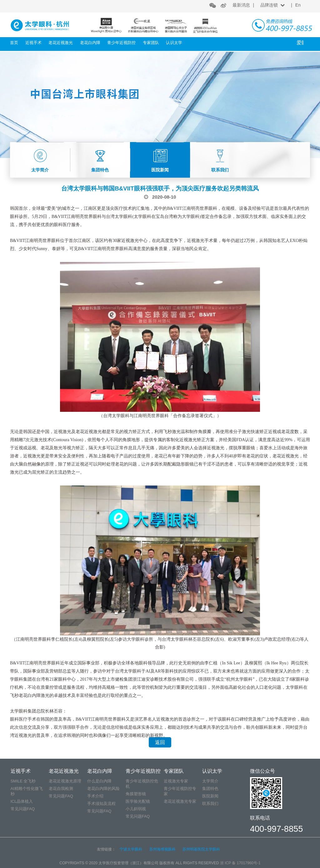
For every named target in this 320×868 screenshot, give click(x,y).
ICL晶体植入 (22, 801)
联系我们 (210, 804)
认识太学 (174, 43)
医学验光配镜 (138, 801)
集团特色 (210, 789)
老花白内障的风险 (103, 789)
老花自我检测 (61, 789)
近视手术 (33, 43)
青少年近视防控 (121, 43)
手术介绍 (95, 796)
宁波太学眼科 (131, 849)
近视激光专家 (176, 781)
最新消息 (241, 5)
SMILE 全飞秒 (23, 781)
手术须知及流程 (101, 804)
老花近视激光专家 (180, 801)
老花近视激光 (61, 43)
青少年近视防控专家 (180, 791)
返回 (160, 742)
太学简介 (210, 781)
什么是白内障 (99, 781)
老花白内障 (90, 43)
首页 (14, 43)
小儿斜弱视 (136, 809)
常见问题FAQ (23, 809)
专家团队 (151, 43)
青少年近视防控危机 (142, 784)
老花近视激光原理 (65, 781)
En (298, 5)
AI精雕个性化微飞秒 (27, 791)
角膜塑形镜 (136, 794)
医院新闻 (210, 796)
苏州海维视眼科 (162, 849)
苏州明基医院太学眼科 (201, 849)
